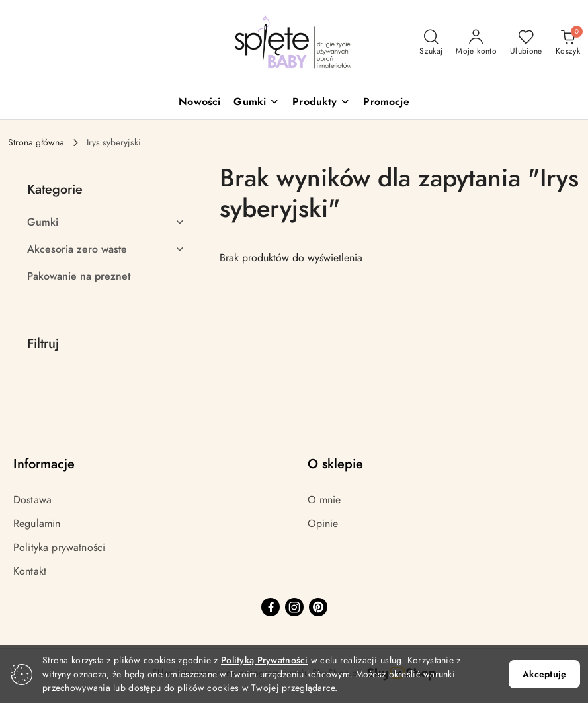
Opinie (323, 524)
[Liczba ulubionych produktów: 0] (526, 43)
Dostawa (32, 500)
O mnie (324, 500)
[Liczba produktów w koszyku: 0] (568, 43)
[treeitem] (106, 222)
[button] (256, 103)
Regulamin (37, 524)
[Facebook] (271, 607)
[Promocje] (386, 103)
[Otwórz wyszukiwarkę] (431, 43)
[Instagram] (294, 607)
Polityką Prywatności (265, 660)
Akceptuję (544, 674)
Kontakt (30, 571)
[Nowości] (199, 103)
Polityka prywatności (59, 548)
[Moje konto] (476, 43)
